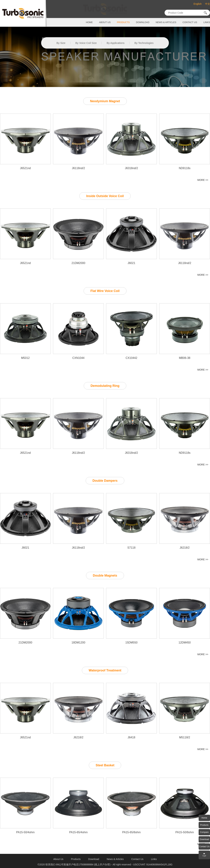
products (123, 22)
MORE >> (203, 180)
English (198, 4)
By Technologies (144, 43)
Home (204, 818)
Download (204, 839)
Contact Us (204, 847)
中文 (208, 4)
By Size (61, 43)
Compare (204, 832)
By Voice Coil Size (86, 43)
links (207, 22)
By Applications (115, 43)
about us (105, 22)
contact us (190, 22)
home (89, 22)
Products (204, 825)
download (143, 22)
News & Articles (166, 22)
